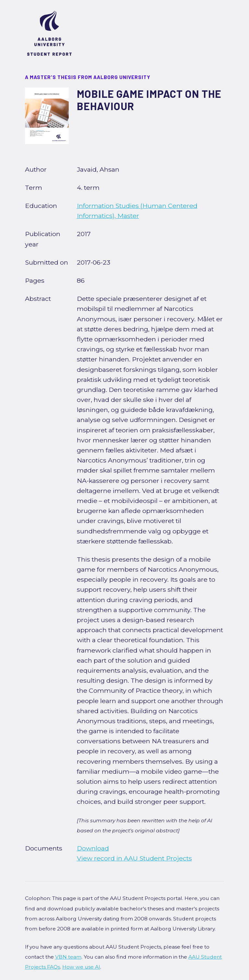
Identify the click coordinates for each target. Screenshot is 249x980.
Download (93, 848)
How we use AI (81, 967)
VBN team (68, 957)
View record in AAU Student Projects (134, 858)
